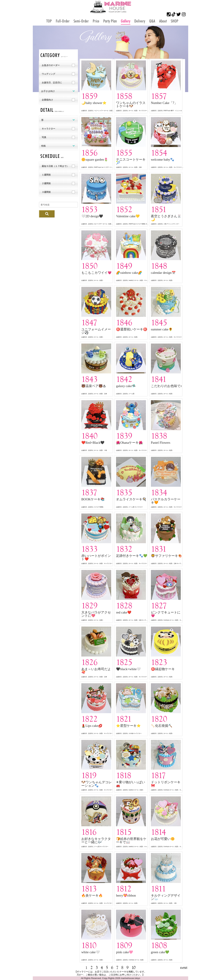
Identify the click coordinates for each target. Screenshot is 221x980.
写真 (44, 137)
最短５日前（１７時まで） (55, 166)
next (184, 967)
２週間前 (46, 183)
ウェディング (49, 74)
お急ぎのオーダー (51, 65)
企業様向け (47, 100)
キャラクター (49, 129)
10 (134, 968)
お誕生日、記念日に (52, 82)
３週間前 (46, 192)
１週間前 (46, 175)
